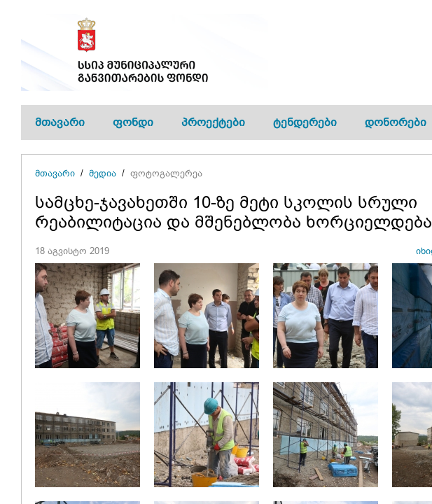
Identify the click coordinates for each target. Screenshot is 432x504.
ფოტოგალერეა (166, 173)
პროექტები (213, 122)
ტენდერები (305, 122)
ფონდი (133, 122)
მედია (103, 173)
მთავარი (60, 122)
